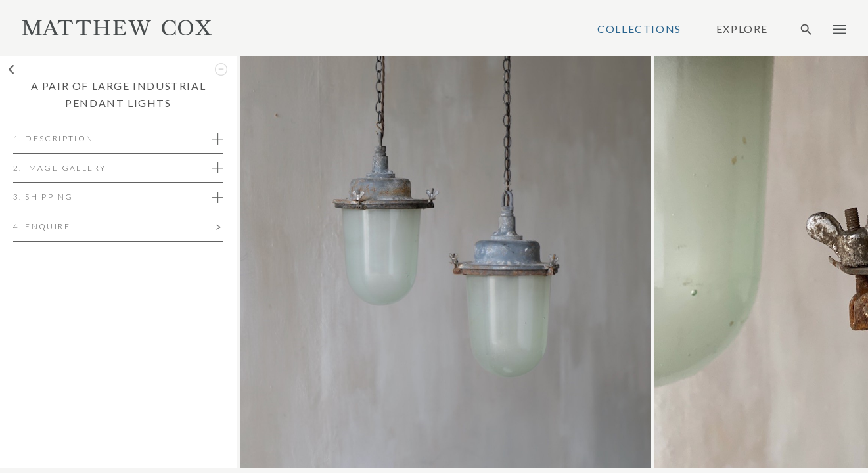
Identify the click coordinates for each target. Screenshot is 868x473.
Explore (742, 29)
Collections (639, 29)
